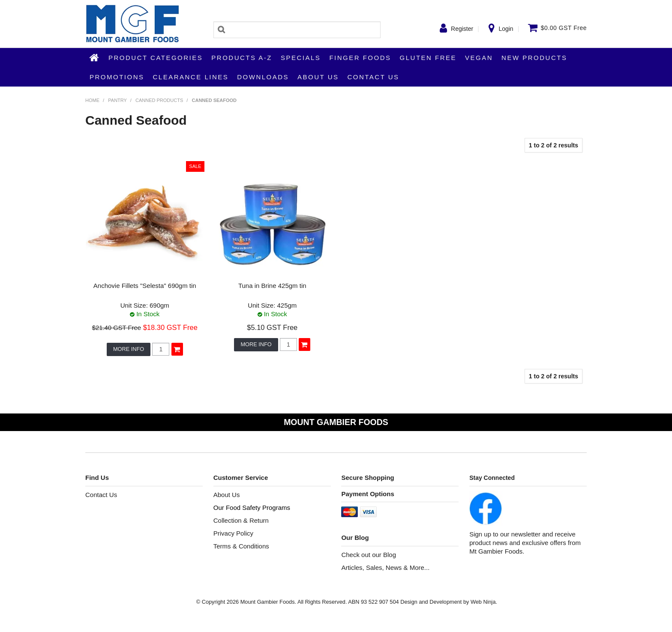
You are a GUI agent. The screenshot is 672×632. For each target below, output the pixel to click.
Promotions (117, 77)
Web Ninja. (484, 602)
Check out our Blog (369, 555)
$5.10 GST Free (272, 327)
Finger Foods (360, 58)
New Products (534, 58)
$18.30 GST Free (170, 327)
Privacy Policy (233, 533)
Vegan (479, 58)
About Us (318, 77)
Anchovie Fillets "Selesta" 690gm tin (145, 286)
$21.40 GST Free (117, 328)
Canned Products (159, 100)
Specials (301, 58)
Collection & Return (241, 520)
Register (462, 29)
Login (506, 29)
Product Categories (156, 58)
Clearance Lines (191, 77)
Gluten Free (428, 58)
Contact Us (373, 77)
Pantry (117, 100)
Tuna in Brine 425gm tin (272, 286)
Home (95, 57)
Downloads (263, 77)
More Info (129, 349)
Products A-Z (242, 58)
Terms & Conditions (241, 546)
